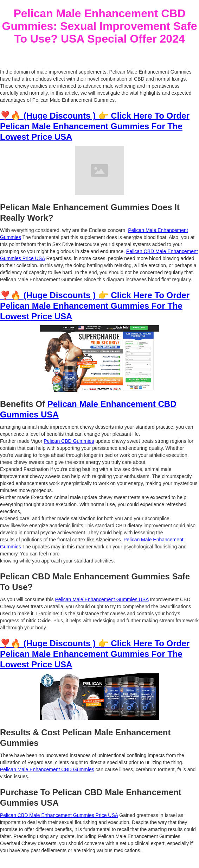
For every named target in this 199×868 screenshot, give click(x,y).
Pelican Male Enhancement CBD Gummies (47, 769)
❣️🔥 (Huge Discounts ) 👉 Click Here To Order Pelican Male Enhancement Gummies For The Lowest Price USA (95, 126)
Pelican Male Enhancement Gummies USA (102, 599)
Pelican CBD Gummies (69, 441)
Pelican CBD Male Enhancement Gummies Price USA (59, 815)
